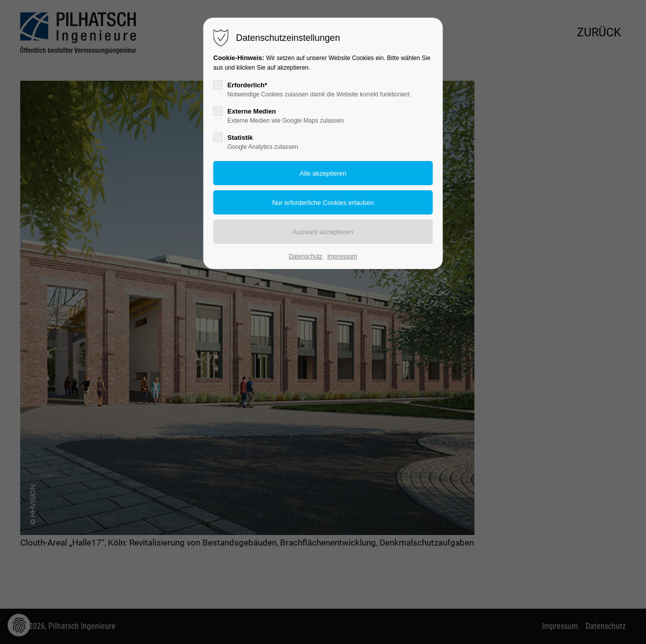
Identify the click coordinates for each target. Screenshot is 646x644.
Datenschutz (306, 256)
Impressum (342, 256)
